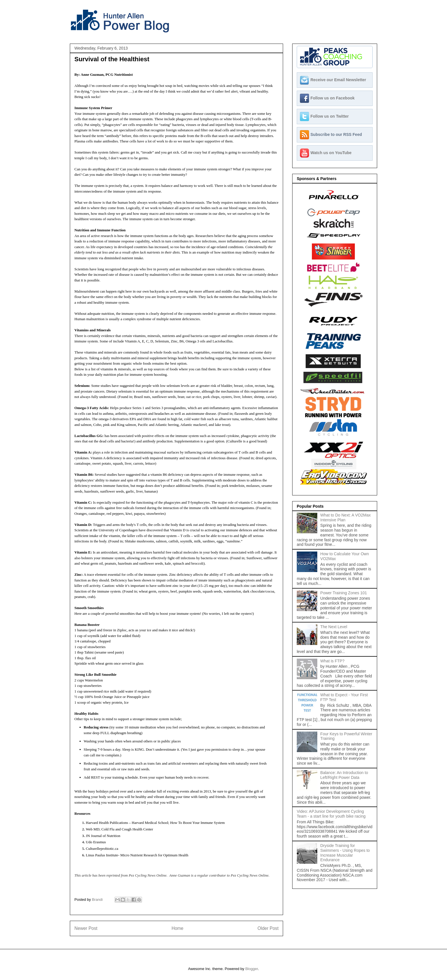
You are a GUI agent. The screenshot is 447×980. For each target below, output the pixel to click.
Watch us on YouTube (331, 153)
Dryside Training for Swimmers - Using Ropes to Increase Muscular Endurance (345, 853)
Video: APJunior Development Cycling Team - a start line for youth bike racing (331, 814)
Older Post (268, 928)
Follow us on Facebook (333, 98)
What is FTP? (333, 661)
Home (178, 928)
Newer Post (86, 928)
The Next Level (334, 627)
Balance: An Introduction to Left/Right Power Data (344, 775)
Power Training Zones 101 (344, 593)
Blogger (251, 969)
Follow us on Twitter (330, 116)
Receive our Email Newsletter (338, 80)
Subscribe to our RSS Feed (336, 134)
